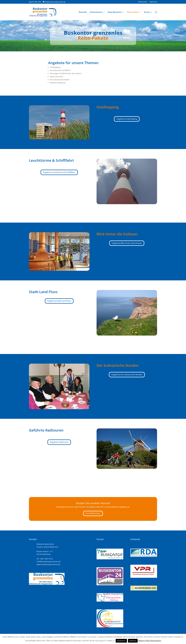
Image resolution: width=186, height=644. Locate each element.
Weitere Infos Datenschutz (150, 641)
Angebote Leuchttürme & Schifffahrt (59, 172)
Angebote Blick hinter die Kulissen (127, 243)
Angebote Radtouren (59, 442)
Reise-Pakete (133, 12)
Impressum (153, 2)
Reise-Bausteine (115, 12)
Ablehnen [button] (133, 641)
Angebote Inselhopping (127, 119)
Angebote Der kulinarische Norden (127, 375)
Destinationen (96, 12)
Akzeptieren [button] (121, 641)
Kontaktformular (93, 513)
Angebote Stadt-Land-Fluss (59, 301)
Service (147, 12)
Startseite (83, 12)
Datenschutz (143, 2)
